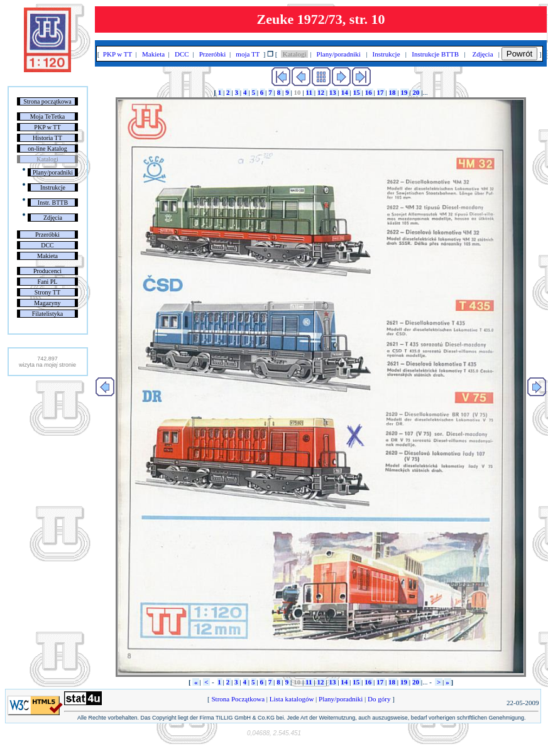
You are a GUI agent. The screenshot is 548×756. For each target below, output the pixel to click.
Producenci (47, 271)
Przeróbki (47, 235)
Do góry (379, 699)
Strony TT (47, 292)
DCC (47, 245)
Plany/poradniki (53, 172)
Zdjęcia (53, 218)
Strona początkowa (47, 101)
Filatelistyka (47, 314)
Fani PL (47, 282)
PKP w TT (47, 127)
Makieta (47, 256)
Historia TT (47, 138)
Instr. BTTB (53, 202)
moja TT (248, 54)
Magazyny (47, 303)
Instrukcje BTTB (436, 54)
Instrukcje (53, 187)
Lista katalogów (292, 699)
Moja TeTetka (47, 116)
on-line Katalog (47, 148)
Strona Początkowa (238, 699)
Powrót (519, 54)
